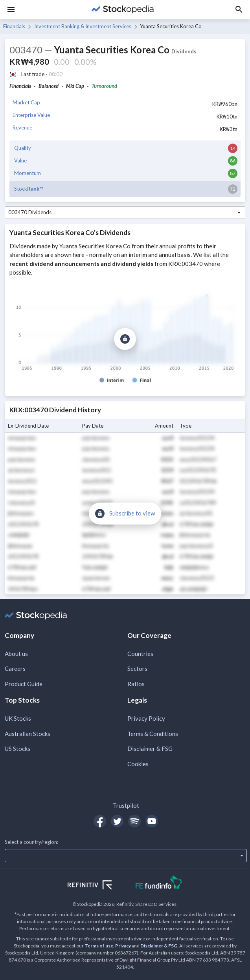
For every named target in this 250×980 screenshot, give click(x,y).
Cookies (138, 764)
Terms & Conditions (153, 734)
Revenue (22, 128)
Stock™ (28, 189)
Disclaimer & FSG (150, 749)
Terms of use (99, 946)
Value (20, 160)
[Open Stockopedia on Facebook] (100, 821)
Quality (23, 148)
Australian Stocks (28, 734)
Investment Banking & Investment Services (83, 26)
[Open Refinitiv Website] (98, 886)
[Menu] (11, 9)
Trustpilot (126, 805)
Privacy (123, 946)
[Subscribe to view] (125, 339)
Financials (14, 26)
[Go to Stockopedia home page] (123, 9)
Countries (140, 654)
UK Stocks (18, 718)
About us (16, 654)
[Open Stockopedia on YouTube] (152, 821)
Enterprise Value (31, 115)
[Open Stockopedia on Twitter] (117, 821)
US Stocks (17, 749)
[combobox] (125, 213)
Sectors (137, 669)
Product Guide (24, 684)
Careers (15, 669)
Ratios (136, 684)
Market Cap (26, 102)
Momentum (28, 173)
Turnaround (104, 86)
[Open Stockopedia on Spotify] (134, 821)
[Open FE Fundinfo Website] (159, 883)
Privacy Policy (146, 718)
